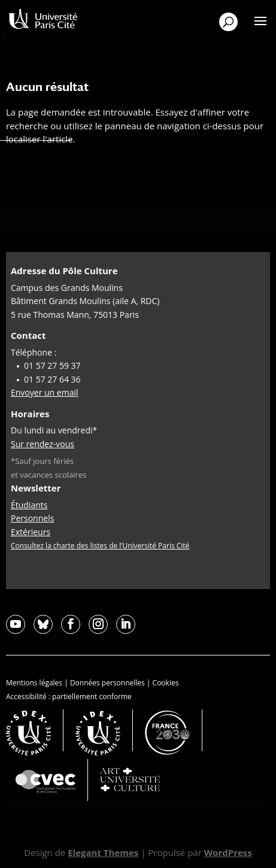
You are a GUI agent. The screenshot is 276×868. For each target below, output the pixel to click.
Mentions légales (34, 683)
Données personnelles (107, 683)
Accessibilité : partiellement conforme (69, 696)
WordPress (228, 852)
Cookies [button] (166, 683)
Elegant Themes (103, 852)
